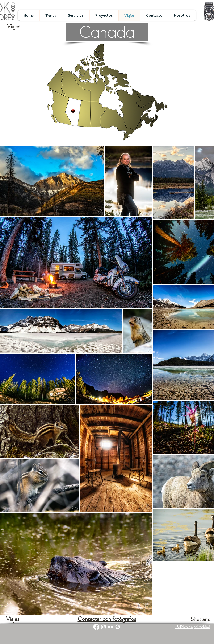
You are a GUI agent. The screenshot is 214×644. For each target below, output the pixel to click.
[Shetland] (201, 619)
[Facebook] (96, 627)
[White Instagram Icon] (103, 627)
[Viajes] (13, 619)
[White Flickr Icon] (111, 627)
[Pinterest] (118, 627)
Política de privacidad (193, 627)
